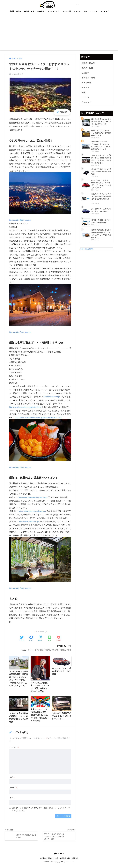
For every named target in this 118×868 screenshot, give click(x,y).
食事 (70, 653)
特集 (85, 11)
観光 (63, 653)
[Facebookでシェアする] (31, 642)
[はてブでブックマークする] (40, 642)
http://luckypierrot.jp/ (52, 397)
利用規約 (75, 862)
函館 (41, 653)
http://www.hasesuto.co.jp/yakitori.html (25, 407)
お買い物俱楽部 (86, 250)
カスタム (77, 11)
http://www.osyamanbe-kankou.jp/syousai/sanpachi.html (38, 418)
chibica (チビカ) (58, 4)
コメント (14, 751)
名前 (12, 781)
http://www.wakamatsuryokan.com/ (33, 497)
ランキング (104, 11)
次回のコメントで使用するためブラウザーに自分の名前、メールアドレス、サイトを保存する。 (41, 813)
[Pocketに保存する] (59, 642)
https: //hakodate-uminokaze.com (33, 511)
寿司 (48, 653)
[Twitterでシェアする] (22, 642)
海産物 (55, 653)
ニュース (94, 11)
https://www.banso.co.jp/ (29, 525)
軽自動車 (41, 11)
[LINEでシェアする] (50, 642)
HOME (59, 857)
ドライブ (33, 653)
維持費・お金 (29, 11)
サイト (12, 802)
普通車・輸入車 (15, 11)
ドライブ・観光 (53, 11)
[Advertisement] (59, 34)
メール (13, 791)
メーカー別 (66, 11)
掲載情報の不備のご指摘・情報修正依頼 (55, 862)
